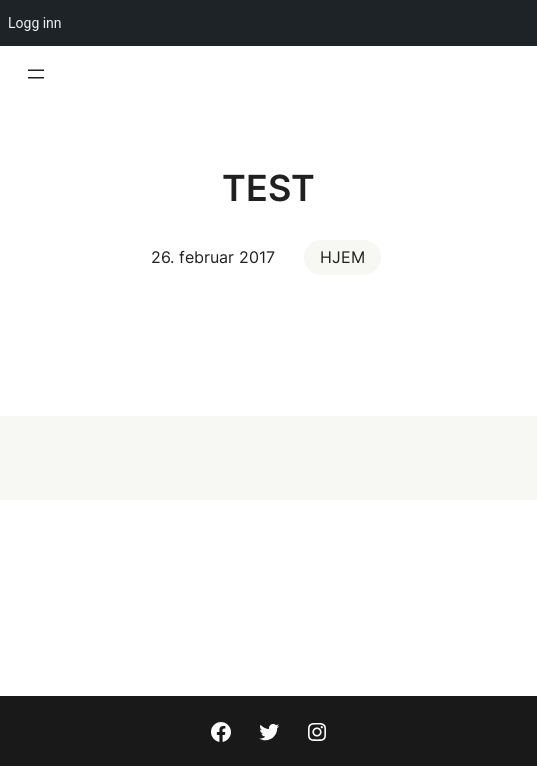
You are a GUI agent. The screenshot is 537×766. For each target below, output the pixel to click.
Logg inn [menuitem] (35, 23)
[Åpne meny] (36, 74)
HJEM (342, 257)
